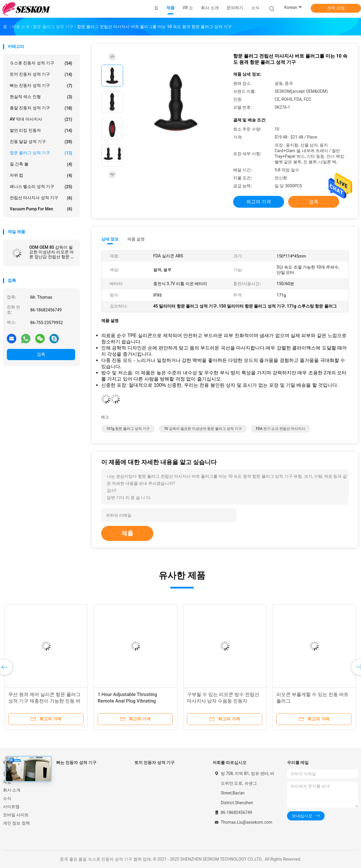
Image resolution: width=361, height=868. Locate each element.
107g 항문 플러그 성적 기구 (128, 429)
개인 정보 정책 (16, 823)
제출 (127, 533)
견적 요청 (336, 8)
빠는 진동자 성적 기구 (41, 86)
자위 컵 (41, 175)
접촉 (41, 354)
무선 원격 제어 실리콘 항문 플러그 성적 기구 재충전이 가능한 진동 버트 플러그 (44, 701)
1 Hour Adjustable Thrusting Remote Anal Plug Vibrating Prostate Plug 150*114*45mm (130, 701)
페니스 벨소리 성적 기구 (41, 187)
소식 (7, 798)
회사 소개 (12, 790)
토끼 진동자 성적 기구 (41, 74)
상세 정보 (110, 239)
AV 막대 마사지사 (41, 119)
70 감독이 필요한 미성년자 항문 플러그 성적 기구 (203, 429)
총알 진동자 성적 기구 (41, 108)
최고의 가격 (259, 202)
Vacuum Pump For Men (41, 209)
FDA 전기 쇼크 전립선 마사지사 (281, 429)
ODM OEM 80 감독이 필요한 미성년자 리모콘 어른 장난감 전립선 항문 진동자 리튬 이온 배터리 (52, 252)
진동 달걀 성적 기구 (41, 142)
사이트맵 (11, 807)
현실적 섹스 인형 (41, 97)
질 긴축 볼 (41, 164)
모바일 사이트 (16, 815)
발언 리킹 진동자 (41, 131)
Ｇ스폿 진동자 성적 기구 (41, 63)
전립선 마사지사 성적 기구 (41, 198)
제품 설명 (136, 239)
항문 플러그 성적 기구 (41, 153)
